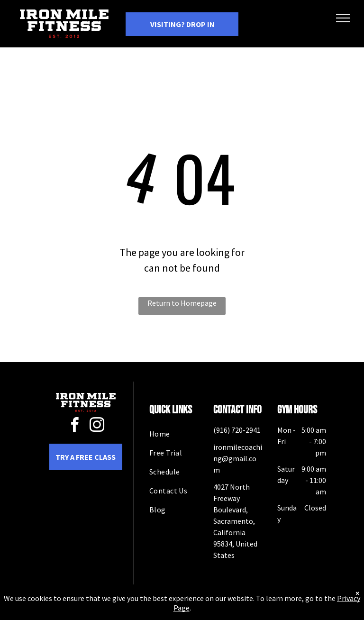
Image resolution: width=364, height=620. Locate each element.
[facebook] (74, 426)
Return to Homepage (182, 303)
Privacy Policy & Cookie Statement (123, 612)
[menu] (343, 18)
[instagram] (97, 426)
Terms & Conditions (260, 612)
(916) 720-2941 (237, 430)
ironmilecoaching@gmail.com (238, 458)
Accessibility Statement (201, 612)
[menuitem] (183, 434)
